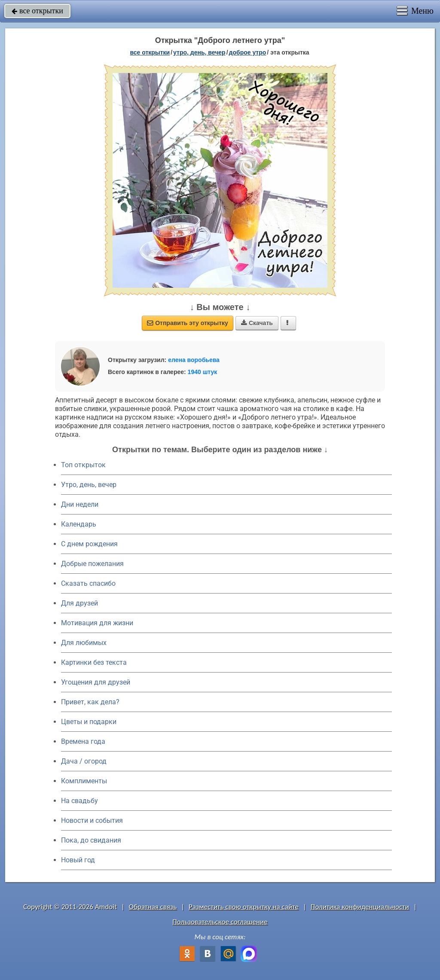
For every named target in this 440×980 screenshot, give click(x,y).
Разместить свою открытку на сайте (244, 907)
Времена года (83, 741)
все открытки (37, 11)
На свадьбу (79, 801)
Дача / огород (84, 761)
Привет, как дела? (90, 702)
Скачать (257, 323)
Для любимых (84, 643)
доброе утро (248, 52)
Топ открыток (83, 465)
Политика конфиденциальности (360, 907)
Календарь (79, 524)
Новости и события (92, 820)
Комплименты (84, 781)
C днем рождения (89, 544)
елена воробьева (194, 360)
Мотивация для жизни (97, 623)
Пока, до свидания (91, 840)
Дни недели (80, 504)
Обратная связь (153, 907)
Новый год (78, 860)
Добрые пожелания (92, 564)
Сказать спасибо (88, 583)
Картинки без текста (94, 662)
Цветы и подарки (89, 722)
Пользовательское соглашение (220, 922)
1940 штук (203, 372)
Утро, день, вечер (89, 485)
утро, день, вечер (199, 52)
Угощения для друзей (96, 682)
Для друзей (79, 603)
